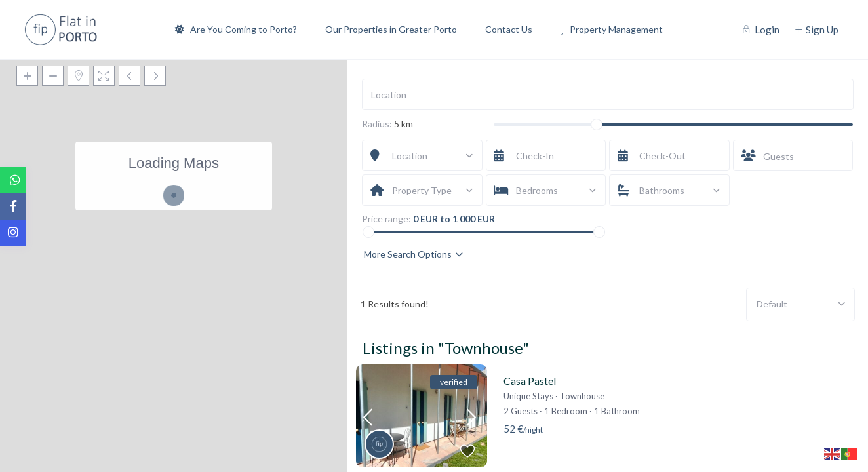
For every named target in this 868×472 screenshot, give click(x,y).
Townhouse (582, 396)
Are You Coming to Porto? (236, 29)
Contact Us (509, 29)
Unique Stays (528, 396)
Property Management (612, 29)
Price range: (386, 219)
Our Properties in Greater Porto (391, 29)
